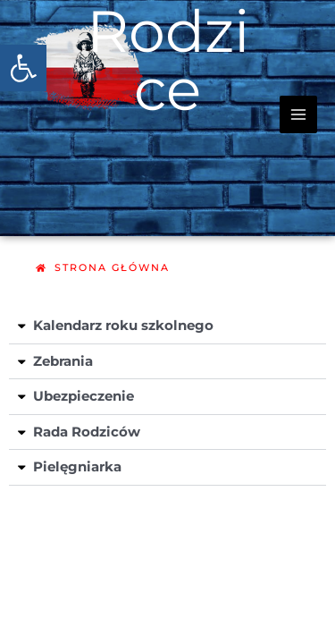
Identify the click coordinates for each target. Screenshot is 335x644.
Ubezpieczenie (84, 396)
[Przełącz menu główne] (298, 114)
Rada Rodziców (87, 432)
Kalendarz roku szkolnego (123, 326)
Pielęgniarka (77, 467)
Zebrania (63, 361)
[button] (23, 68)
